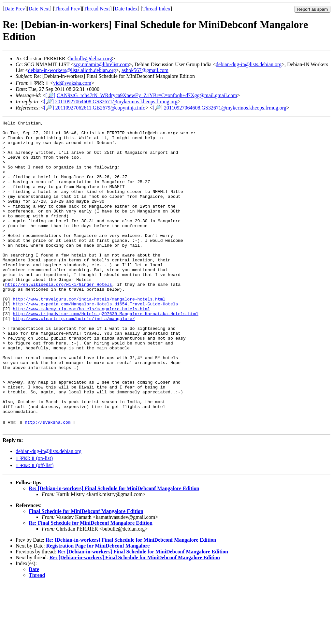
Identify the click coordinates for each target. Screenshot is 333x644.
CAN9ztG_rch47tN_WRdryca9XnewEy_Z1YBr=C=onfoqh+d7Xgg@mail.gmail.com (147, 95)
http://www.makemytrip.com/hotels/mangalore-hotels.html (81, 347)
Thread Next (97, 9)
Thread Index (156, 9)
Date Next (39, 9)
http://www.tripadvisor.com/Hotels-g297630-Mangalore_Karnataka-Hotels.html (105, 353)
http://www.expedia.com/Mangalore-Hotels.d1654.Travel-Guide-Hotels (95, 341)
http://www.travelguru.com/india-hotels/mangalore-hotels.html (89, 335)
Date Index (126, 9)
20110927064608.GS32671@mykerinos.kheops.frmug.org (116, 102)
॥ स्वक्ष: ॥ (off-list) (35, 526)
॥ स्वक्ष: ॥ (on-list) (34, 519)
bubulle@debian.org (91, 59)
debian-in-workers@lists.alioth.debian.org (72, 70)
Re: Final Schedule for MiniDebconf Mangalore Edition (91, 584)
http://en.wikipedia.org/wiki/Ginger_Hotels (59, 317)
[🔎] (50, 95)
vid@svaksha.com (72, 83)
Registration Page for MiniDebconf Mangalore (98, 606)
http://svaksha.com (48, 482)
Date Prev (15, 9)
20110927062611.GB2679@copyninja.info (101, 108)
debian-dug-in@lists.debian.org (249, 64)
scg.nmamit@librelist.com (101, 64)
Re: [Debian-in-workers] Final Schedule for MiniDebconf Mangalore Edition (114, 549)
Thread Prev (67, 9)
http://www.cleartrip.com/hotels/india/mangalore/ (74, 359)
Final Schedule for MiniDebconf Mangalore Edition (86, 572)
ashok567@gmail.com (145, 70)
